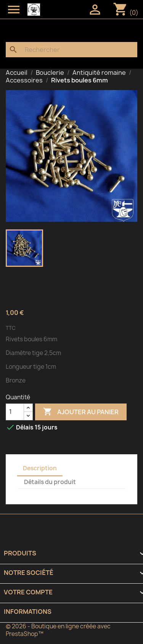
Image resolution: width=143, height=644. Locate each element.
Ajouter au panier (81, 412)
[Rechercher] (71, 50)
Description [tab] (40, 468)
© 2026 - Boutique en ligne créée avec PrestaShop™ (58, 630)
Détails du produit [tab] (50, 482)
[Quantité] (15, 412)
